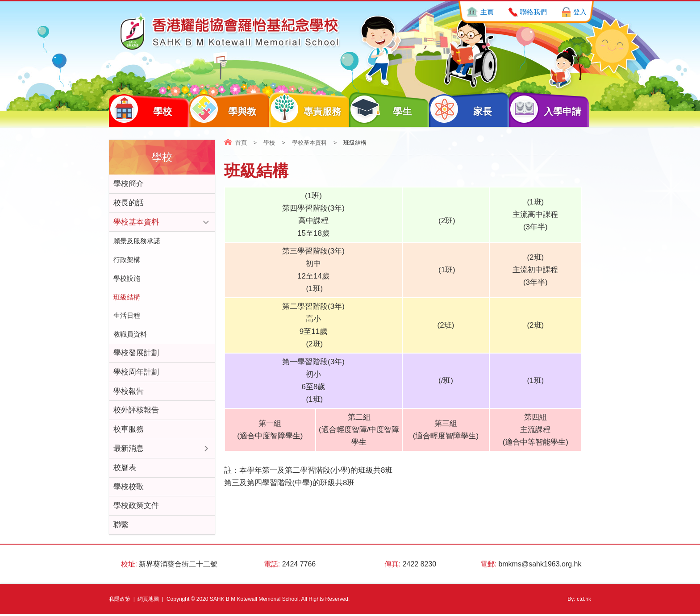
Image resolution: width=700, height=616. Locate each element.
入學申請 (545, 109)
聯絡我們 (533, 12)
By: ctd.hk (579, 601)
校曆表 (125, 469)
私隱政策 (120, 601)
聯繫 (121, 527)
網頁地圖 (148, 601)
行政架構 (127, 260)
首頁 (241, 143)
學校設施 (127, 279)
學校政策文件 (136, 507)
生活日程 (127, 316)
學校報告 (129, 392)
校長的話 (129, 203)
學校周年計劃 (136, 373)
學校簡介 (129, 184)
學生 (381, 109)
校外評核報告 (136, 411)
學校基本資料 (309, 143)
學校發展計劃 (136, 354)
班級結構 (127, 298)
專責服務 (305, 109)
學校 (140, 109)
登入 (580, 12)
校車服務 (129, 431)
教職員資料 (130, 335)
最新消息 (129, 450)
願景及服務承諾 (137, 241)
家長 (460, 109)
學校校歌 (129, 488)
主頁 (487, 12)
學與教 (223, 109)
